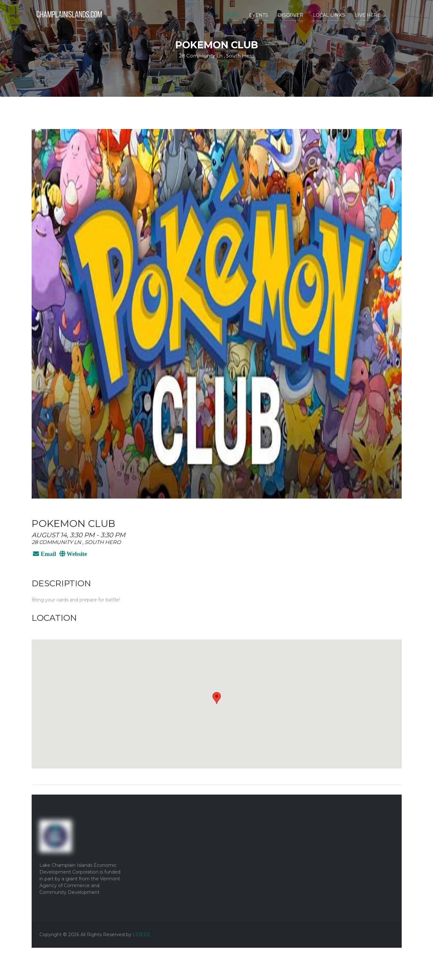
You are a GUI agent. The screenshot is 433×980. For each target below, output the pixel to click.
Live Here (368, 15)
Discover (290, 15)
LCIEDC (142, 935)
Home (232, 15)
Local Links (329, 15)
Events (258, 15)
